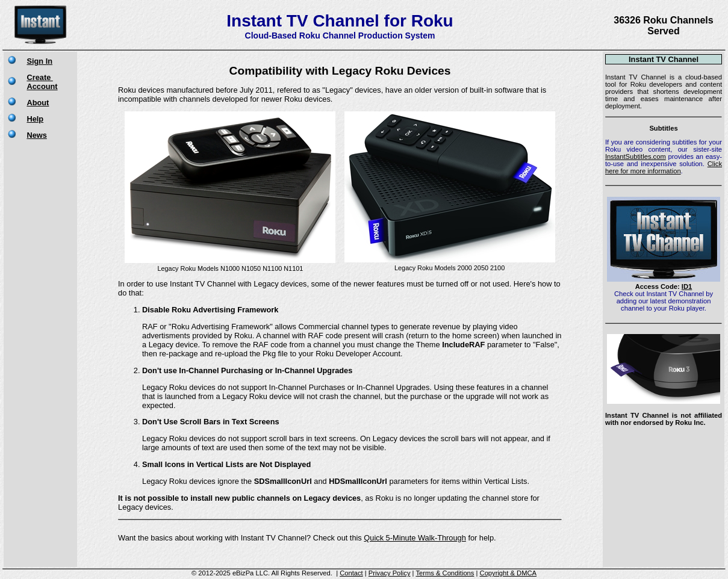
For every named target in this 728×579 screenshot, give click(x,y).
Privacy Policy (390, 573)
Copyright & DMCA (509, 573)
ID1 (687, 286)
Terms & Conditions (445, 573)
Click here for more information (664, 167)
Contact (351, 573)
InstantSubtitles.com (636, 156)
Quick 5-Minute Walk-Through (415, 538)
